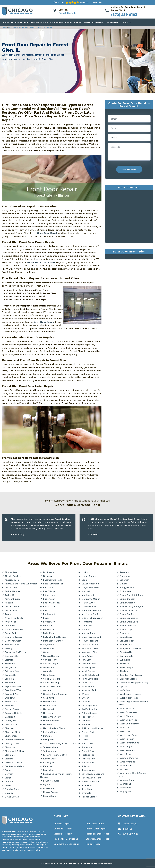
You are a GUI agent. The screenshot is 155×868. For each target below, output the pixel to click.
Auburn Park (11, 610)
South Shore (126, 637)
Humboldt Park (51, 721)
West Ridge (126, 747)
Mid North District (91, 614)
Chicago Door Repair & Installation (96, 863)
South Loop (126, 629)
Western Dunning (129, 758)
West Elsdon (126, 716)
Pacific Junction (89, 709)
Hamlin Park (49, 702)
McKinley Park (89, 607)
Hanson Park (50, 705)
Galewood (48, 648)
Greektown (49, 698)
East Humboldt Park (54, 584)
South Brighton (128, 599)
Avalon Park (11, 622)
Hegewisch (49, 709)
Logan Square (89, 576)
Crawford (10, 782)
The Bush (125, 664)
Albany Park (11, 572)
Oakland (86, 702)
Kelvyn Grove (50, 759)
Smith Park (125, 591)
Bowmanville (11, 656)
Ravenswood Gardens (93, 774)
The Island (125, 671)
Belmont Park (12, 645)
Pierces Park (88, 732)
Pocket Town (88, 751)
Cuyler (8, 785)
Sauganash (125, 576)
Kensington (49, 763)
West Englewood (129, 720)
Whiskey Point (127, 762)
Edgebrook (49, 595)
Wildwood (125, 769)
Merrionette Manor (91, 610)
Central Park (11, 725)
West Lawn (126, 728)
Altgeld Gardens (13, 576)
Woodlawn (125, 788)
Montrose (87, 626)
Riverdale (86, 793)
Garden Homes (51, 656)
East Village (49, 591)
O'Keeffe (86, 698)
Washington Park (129, 698)
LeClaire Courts (51, 781)
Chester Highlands (14, 740)
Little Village (49, 796)
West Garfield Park (129, 724)
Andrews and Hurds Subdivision (21, 584)
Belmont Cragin (13, 641)
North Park (87, 683)
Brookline (10, 683)
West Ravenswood (130, 743)
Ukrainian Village (128, 679)
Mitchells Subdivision (92, 618)
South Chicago (127, 603)
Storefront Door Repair (98, 839)
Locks (85, 572)
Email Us (128, 829)
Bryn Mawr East (13, 686)
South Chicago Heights (132, 607)
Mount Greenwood (91, 637)
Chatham (10, 728)
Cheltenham (11, 736)
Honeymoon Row (52, 717)
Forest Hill (48, 626)
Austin (8, 614)
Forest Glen (49, 622)
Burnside (9, 705)
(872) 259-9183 (124, 15)
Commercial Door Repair (66, 844)
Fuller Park (49, 633)
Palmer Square (89, 713)
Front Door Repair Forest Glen (40, 28)
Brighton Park (12, 671)
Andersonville (12, 580)
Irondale (47, 736)
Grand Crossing (51, 683)
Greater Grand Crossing (55, 694)
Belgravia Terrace (14, 637)
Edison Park (49, 607)
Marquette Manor (91, 599)
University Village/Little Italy (134, 683)
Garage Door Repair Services (68, 22)
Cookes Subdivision (15, 766)
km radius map (129, 217)
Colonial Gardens (14, 763)
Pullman (86, 766)
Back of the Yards (14, 629)
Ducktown (48, 572)
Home (6, 22)
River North (87, 785)
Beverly (9, 648)
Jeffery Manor (50, 751)
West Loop (125, 731)
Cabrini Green (12, 709)
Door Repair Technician (22, 22)
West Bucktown (128, 709)
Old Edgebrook (89, 705)
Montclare (87, 622)
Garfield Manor (51, 660)
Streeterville (126, 652)
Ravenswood (88, 770)
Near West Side (89, 652)
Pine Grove (87, 744)
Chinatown (10, 747)
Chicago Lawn (12, 744)
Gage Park (49, 645)
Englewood (49, 614)
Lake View (48, 770)
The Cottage (126, 667)
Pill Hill (85, 736)
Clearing (9, 759)
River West (87, 789)
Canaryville (10, 721)
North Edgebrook (91, 675)
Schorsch (124, 580)
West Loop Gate (128, 735)
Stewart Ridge (127, 641)
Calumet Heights (14, 713)
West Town (126, 754)
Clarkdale (10, 755)
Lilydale (47, 785)
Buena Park (11, 702)
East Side (48, 588)
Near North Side (90, 645)
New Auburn (88, 656)
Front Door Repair (95, 824)
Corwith (9, 774)
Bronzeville (10, 675)
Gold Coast (49, 675)
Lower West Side (90, 584)
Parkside (86, 721)
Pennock (86, 725)
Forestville (48, 629)
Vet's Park (125, 690)
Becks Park (11, 633)
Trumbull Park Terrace (131, 675)
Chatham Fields (13, 732)
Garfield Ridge (50, 664)
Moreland (86, 629)
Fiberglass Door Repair (98, 834)
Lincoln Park (49, 788)
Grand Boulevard (52, 679)
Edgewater (49, 599)
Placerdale (87, 747)
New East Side (89, 664)
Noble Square (88, 667)
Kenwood (48, 766)
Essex (46, 618)
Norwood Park (89, 690)
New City (86, 660)
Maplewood (88, 595)
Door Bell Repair (62, 824)
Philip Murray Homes (92, 728)
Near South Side (90, 648)
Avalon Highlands (14, 618)
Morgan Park (88, 633)
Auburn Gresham (14, 607)
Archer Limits (12, 595)
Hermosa (48, 713)
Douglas (9, 793)
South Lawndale (128, 626)
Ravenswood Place (91, 782)
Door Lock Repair (63, 829)
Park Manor (87, 717)
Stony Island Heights (130, 648)
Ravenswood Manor (92, 778)
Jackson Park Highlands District (59, 744)
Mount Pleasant (90, 641)
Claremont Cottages (15, 751)
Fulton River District (53, 641)
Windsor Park (127, 780)
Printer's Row (88, 759)
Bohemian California (15, 652)
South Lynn (126, 633)
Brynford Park (12, 694)
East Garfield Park (52, 580)
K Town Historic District (55, 755)
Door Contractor (44, 22)
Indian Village (50, 732)
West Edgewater (128, 712)
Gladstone (48, 667)
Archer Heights (12, 591)
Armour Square (13, 599)
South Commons (129, 610)
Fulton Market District (54, 637)
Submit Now (129, 169)
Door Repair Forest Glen (18, 28)
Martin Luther (88, 603)
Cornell (8, 770)
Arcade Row (11, 588)
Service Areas (113, 22)
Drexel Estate (12, 797)
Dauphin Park (12, 789)
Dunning (47, 576)
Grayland (48, 690)
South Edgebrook (129, 618)
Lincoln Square (51, 792)
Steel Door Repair (63, 834)
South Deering (127, 614)
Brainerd (9, 660)
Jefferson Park (51, 747)
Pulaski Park (88, 763)
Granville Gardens (52, 686)
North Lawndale (90, 679)
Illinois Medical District (55, 728)
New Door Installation (94, 22)
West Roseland (128, 750)
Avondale (10, 626)
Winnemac (125, 784)
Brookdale (10, 679)
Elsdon (47, 610)
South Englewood (129, 622)
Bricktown (10, 664)
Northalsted (88, 686)
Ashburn (9, 603)
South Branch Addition (131, 595)
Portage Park (88, 755)
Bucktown (10, 698)
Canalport (10, 717)
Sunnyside (125, 660)
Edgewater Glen (51, 603)
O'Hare (85, 694)
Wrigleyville (126, 791)
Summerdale (126, 656)
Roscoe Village (89, 797)
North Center (88, 671)
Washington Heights (130, 694)
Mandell (86, 591)
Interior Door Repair (96, 829)
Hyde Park (49, 725)
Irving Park (49, 740)
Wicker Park (126, 766)
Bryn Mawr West (13, 690)
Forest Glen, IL (67, 13)
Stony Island (126, 645)
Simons (124, 584)
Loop (84, 580)
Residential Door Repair (66, 839)
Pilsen (85, 740)
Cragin (8, 778)
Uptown (124, 686)
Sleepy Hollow (127, 588)
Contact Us (127, 22)
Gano (46, 652)
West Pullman (127, 739)
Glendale (48, 671)
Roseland (125, 572)
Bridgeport (10, 667)
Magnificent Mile (90, 588)
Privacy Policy (93, 844)
